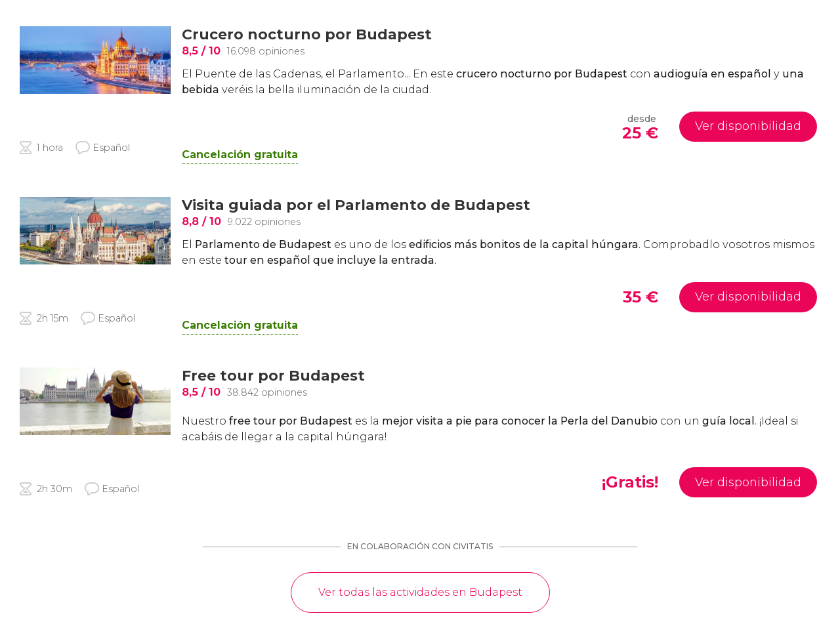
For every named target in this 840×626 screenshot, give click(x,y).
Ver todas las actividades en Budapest (420, 592)
